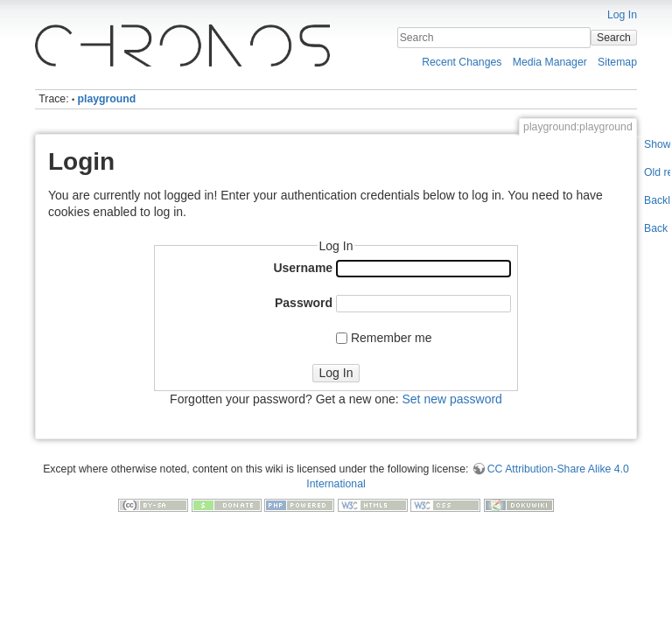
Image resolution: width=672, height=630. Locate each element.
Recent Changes (462, 62)
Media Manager (550, 62)
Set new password (451, 399)
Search (614, 38)
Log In (622, 15)
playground (107, 99)
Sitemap (617, 62)
